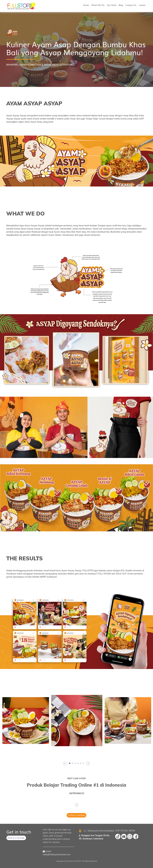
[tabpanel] (77, 721)
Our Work (112, 5)
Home (86, 5)
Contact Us (131, 5)
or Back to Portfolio (76, 815)
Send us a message (16, 838)
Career (142, 5)
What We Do (98, 5)
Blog (121, 5)
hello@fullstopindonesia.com (56, 855)
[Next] (88, 763)
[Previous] (65, 763)
